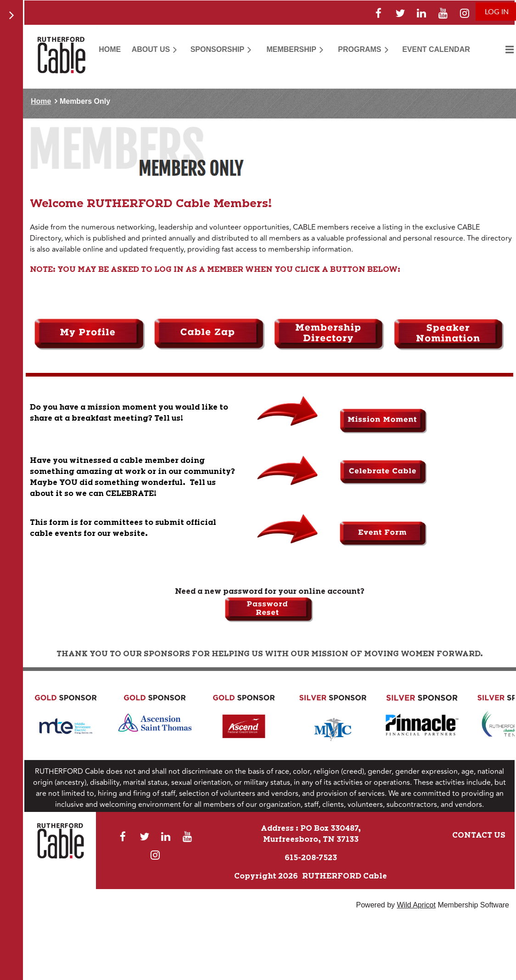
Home (41, 101)
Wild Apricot (416, 905)
